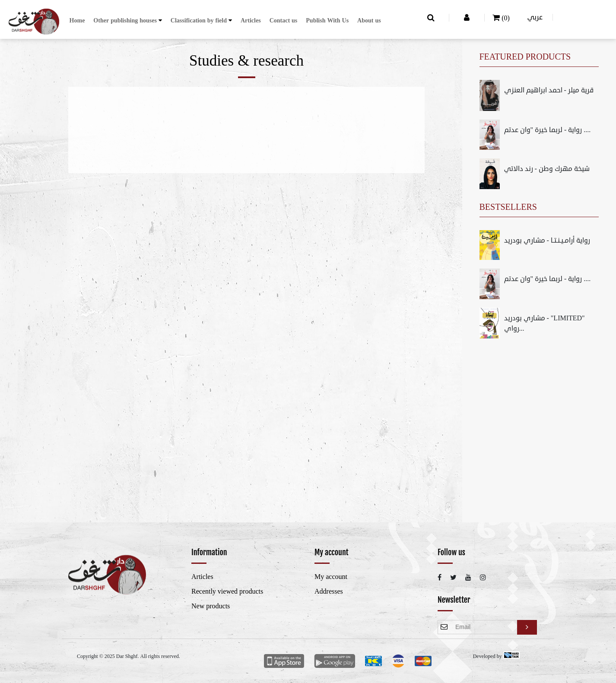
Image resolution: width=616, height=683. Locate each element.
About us (369, 21)
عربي (535, 17)
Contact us (284, 21)
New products (211, 606)
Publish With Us (327, 21)
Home (77, 21)
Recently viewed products (227, 591)
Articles (251, 21)
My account (331, 577)
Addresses (329, 591)
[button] (128, 21)
